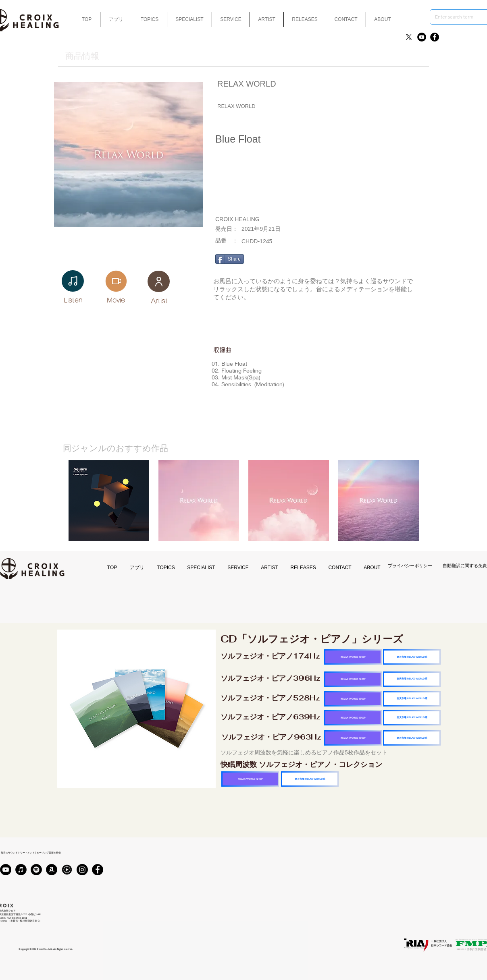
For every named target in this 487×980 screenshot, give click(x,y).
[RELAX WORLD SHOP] (353, 657)
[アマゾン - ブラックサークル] (52, 870)
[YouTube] (422, 37)
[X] (409, 37)
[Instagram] (82, 870)
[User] (159, 281)
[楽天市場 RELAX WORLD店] (412, 657)
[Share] (230, 259)
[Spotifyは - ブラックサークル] (36, 870)
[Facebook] (435, 37)
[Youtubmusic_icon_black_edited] (67, 870)
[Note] (73, 281)
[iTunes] (21, 870)
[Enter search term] (458, 17)
